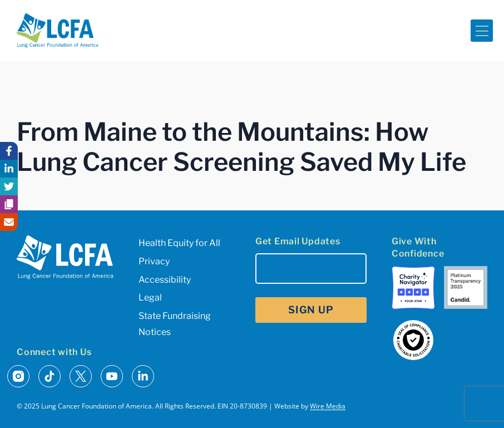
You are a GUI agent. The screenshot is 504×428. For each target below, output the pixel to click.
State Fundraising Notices (175, 324)
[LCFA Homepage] (58, 31)
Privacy (154, 261)
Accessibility (165, 280)
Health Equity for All (179, 243)
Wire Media (328, 406)
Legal (150, 297)
